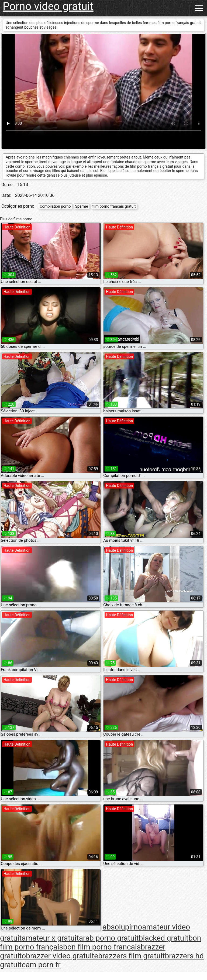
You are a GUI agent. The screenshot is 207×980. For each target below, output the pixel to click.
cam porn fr (41, 965)
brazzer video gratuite (62, 956)
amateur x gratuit (50, 938)
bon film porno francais (102, 947)
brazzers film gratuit (131, 956)
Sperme (82, 206)
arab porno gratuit (109, 938)
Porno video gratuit (48, 6)
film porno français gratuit (114, 206)
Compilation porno (55, 206)
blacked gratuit (164, 938)
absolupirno (122, 927)
